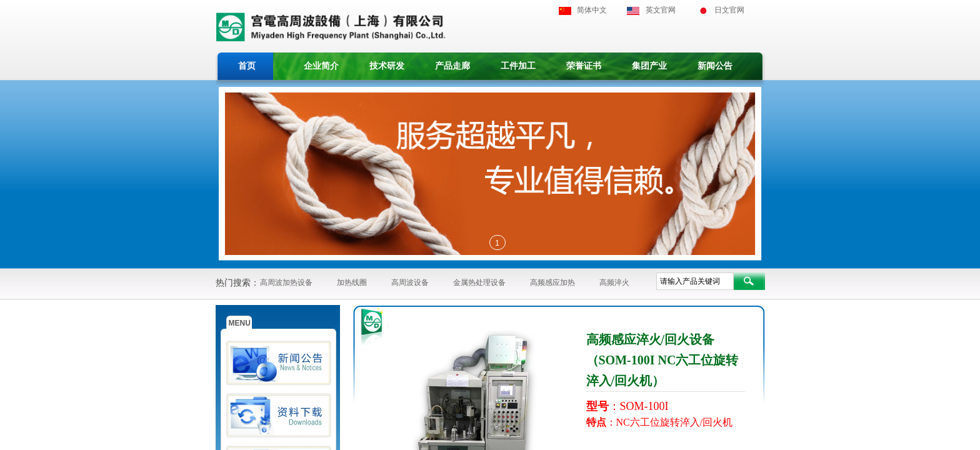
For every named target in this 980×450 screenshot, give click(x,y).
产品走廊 (452, 66)
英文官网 (661, 10)
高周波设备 (410, 282)
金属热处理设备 (479, 282)
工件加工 (518, 66)
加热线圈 (352, 282)
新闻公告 (715, 66)
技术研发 (387, 66)
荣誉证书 (584, 66)
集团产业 (649, 66)
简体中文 (592, 10)
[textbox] (695, 281)
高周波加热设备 (286, 282)
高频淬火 (614, 282)
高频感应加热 (552, 282)
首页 (247, 66)
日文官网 (729, 10)
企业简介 (321, 66)
